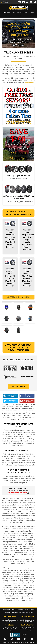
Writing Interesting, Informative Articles (18, 471)
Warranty (8, 612)
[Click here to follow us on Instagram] (18, 639)
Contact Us (30, 612)
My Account (6, 610)
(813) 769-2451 (27, 619)
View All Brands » (19, 387)
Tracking (20, 610)
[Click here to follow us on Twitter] (12, 639)
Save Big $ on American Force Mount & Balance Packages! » (19, 213)
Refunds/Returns (29, 610)
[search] (35, 2)
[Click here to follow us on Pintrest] (25, 639)
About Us (22, 612)
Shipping (14, 610)
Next (34, 34)
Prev (3, 34)
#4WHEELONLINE (17, 493)
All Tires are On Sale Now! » (18, 297)
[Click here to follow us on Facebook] (5, 639)
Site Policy (15, 612)
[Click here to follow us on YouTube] (32, 639)
